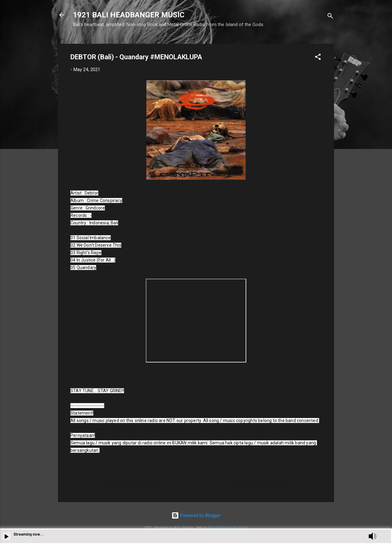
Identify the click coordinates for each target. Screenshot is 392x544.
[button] (318, 58)
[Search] (330, 17)
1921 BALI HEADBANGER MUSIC (129, 15)
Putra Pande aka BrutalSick (228, 528)
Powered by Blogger (196, 515)
